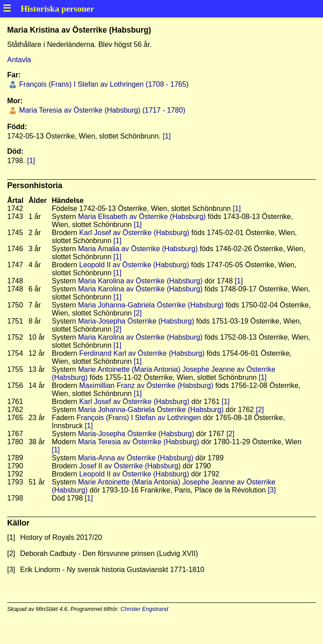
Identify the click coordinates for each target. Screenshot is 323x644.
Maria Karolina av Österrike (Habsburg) (140, 281)
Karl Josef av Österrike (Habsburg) (134, 233)
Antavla (19, 60)
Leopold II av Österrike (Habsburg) (134, 265)
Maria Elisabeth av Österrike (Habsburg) (142, 217)
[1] (167, 136)
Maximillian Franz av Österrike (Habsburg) (146, 385)
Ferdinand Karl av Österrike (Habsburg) (142, 353)
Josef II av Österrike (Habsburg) (130, 466)
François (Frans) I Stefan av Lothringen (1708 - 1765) (103, 84)
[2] (138, 313)
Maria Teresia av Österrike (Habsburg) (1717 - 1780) (101, 110)
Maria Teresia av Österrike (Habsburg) (138, 442)
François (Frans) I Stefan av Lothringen (139, 418)
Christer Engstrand (144, 609)
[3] (272, 490)
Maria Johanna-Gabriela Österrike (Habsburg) (151, 305)
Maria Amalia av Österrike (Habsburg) (138, 249)
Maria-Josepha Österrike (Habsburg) (136, 321)
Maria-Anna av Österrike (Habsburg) (136, 458)
